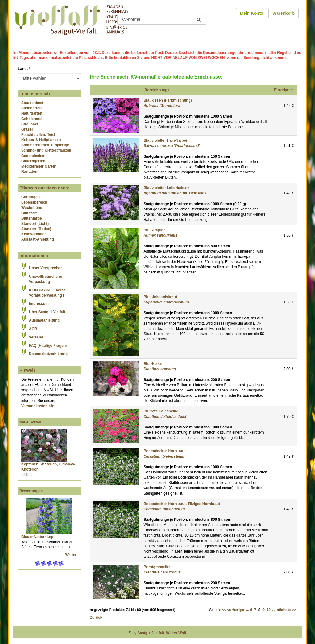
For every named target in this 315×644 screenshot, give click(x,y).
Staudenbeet (32, 103)
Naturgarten (32, 113)
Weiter (71, 555)
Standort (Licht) (35, 224)
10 (269, 610)
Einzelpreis (284, 90)
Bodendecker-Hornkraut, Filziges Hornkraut (182, 504)
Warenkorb (283, 13)
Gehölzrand (31, 119)
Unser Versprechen (46, 268)
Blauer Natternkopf (38, 537)
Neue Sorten (30, 422)
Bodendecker (33, 156)
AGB (33, 329)
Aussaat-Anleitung (38, 239)
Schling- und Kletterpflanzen (46, 150)
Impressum (39, 304)
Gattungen (30, 197)
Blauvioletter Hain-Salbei (165, 140)
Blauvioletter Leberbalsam (167, 188)
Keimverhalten (34, 234)
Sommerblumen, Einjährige (45, 145)
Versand (36, 337)
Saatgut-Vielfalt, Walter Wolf (162, 633)
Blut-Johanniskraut (160, 297)
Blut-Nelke (153, 364)
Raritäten (29, 172)
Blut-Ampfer (154, 230)
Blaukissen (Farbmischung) (168, 100)
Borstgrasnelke (157, 567)
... (248, 610)
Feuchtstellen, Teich (39, 135)
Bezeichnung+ (157, 90)
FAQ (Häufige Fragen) (48, 346)
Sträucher (30, 124)
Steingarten (31, 108)
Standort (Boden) (36, 229)
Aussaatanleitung (44, 320)
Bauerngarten (33, 161)
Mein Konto (252, 13)
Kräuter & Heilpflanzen (41, 140)
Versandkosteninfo (38, 406)
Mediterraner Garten (39, 166)
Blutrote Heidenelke (161, 411)
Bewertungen (31, 491)
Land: (24, 69)
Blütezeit (29, 213)
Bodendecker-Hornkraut (165, 451)
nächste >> (287, 610)
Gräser (27, 129)
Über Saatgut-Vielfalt (47, 312)
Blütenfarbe (32, 218)
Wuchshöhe (32, 208)
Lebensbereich (34, 202)
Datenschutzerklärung (48, 354)
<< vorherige (233, 610)
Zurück (96, 618)
